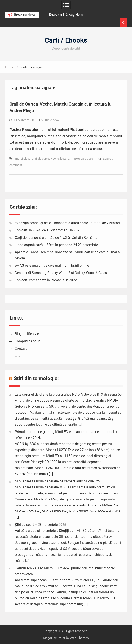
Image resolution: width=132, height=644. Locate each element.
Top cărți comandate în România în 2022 (46, 280)
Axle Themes (79, 638)
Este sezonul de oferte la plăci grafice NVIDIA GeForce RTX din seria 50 (68, 394)
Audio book (52, 120)
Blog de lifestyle (27, 334)
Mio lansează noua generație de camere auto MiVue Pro (57, 481)
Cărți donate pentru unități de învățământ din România (56, 238)
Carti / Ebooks (66, 40)
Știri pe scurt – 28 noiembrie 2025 (41, 525)
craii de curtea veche (45, 159)
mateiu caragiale (82, 159)
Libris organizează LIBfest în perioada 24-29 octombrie (56, 245)
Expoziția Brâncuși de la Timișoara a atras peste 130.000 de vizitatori (67, 223)
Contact (21, 348)
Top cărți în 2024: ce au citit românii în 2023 (48, 230)
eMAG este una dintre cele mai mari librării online (52, 265)
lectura (65, 159)
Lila (18, 356)
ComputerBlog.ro (28, 341)
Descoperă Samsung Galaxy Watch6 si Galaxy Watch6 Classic (62, 273)
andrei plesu (22, 159)
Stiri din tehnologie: (36, 378)
